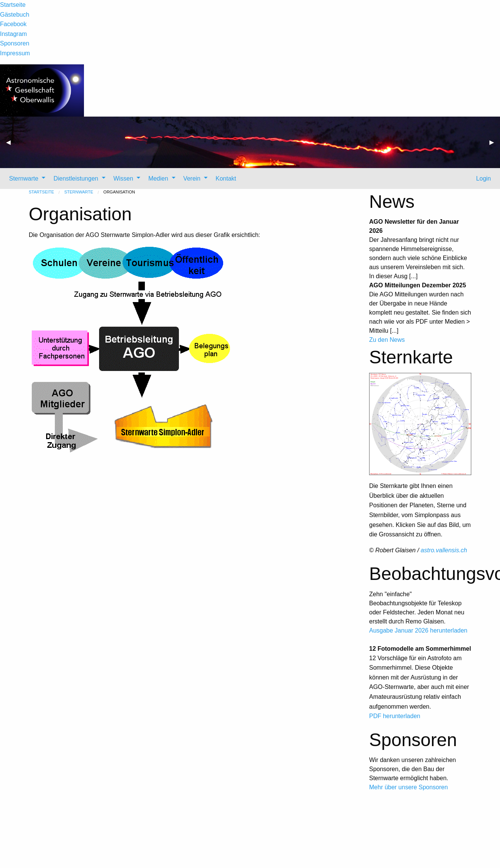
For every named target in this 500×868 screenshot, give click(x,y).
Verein (192, 178)
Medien (158, 178)
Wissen (123, 178)
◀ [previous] (11, 145)
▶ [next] (495, 145)
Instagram (13, 34)
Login (483, 178)
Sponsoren (15, 43)
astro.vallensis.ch (444, 550)
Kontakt (226, 178)
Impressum (15, 53)
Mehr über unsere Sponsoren (408, 787)
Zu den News (387, 340)
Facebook (13, 24)
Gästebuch (15, 15)
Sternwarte (24, 178)
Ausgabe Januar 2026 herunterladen (418, 630)
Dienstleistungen (76, 178)
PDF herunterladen (395, 716)
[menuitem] (25, 178)
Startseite (13, 5)
